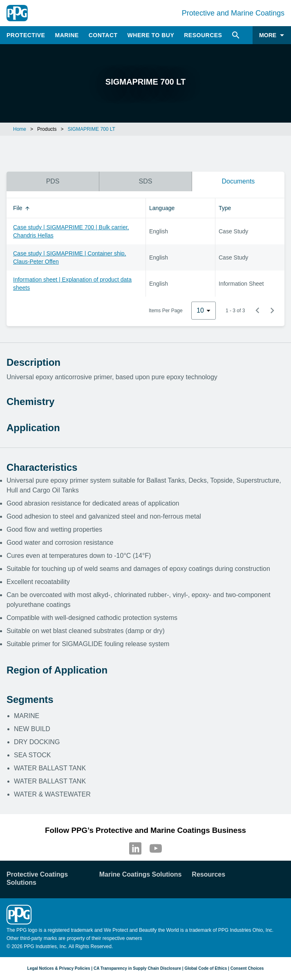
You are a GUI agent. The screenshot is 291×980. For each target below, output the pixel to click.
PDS (53, 181)
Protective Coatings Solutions (37, 878)
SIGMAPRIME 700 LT (91, 129)
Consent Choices (247, 968)
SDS (146, 181)
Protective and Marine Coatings (233, 13)
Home (20, 129)
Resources (203, 35)
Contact (103, 35)
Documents (238, 181)
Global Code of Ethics (206, 968)
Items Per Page (166, 311)
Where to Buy (151, 35)
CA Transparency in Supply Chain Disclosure (137, 968)
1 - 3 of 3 (235, 311)
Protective (26, 35)
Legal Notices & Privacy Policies (59, 968)
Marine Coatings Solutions (141, 874)
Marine (67, 35)
